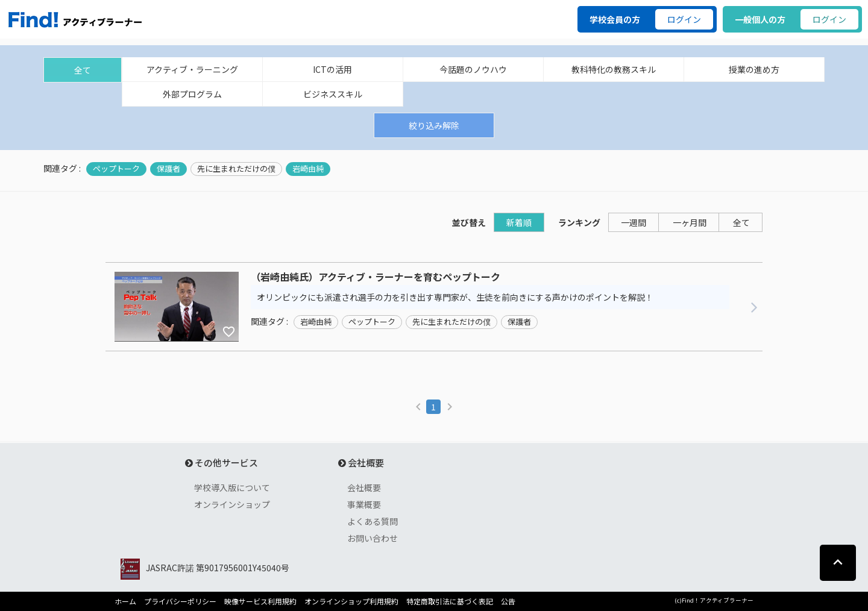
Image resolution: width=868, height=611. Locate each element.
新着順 (519, 222)
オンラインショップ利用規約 (351, 601)
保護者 (168, 169)
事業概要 (364, 504)
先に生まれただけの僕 (236, 169)
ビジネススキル (333, 94)
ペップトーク (116, 169)
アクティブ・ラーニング (192, 69)
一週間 (634, 222)
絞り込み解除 (434, 125)
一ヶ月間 (690, 222)
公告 (508, 601)
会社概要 (364, 487)
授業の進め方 (754, 69)
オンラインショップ (232, 504)
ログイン (684, 19)
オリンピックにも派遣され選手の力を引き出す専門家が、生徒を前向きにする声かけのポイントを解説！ (455, 297)
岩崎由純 (308, 169)
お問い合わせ (373, 538)
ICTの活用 (332, 69)
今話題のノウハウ (473, 69)
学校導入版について (232, 487)
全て (83, 70)
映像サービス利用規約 (260, 601)
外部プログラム (192, 94)
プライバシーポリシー (180, 601)
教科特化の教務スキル (614, 69)
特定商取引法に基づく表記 (450, 601)
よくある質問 (373, 521)
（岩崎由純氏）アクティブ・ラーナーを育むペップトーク (376, 277)
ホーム (125, 601)
